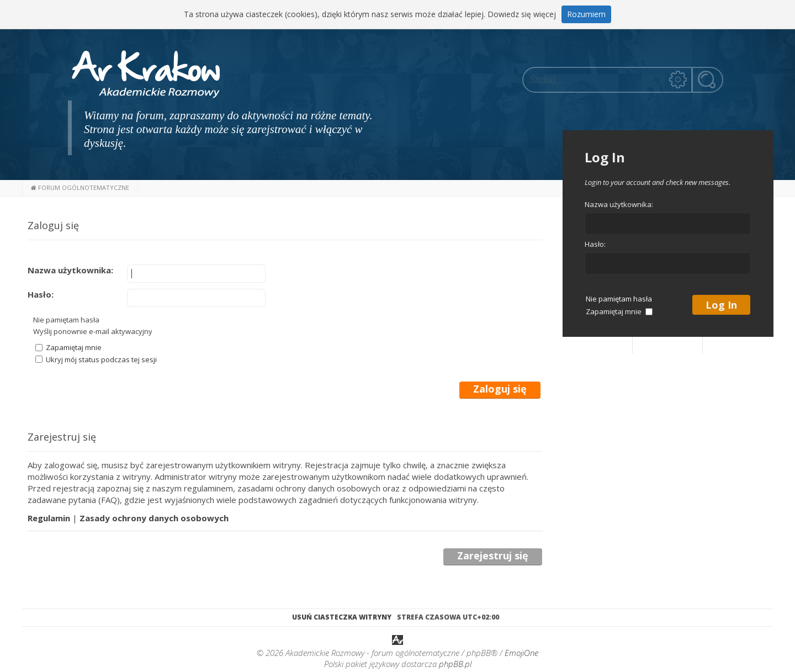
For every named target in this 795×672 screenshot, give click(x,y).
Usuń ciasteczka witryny (342, 617)
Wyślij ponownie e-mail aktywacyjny (93, 331)
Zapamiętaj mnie (68, 347)
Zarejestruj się (493, 556)
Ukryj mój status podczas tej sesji (96, 359)
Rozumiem (586, 14)
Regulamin (49, 518)
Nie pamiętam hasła (66, 320)
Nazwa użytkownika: (70, 270)
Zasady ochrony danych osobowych (154, 518)
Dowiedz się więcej (522, 14)
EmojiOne (521, 653)
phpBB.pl (455, 664)
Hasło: (41, 294)
